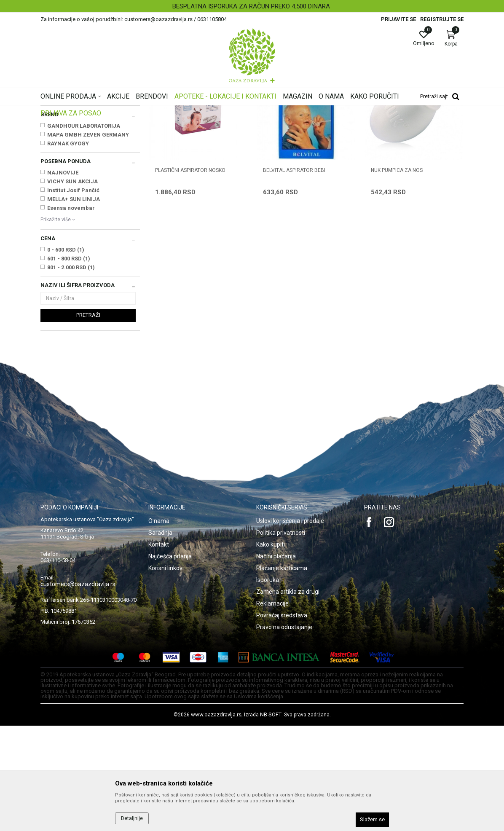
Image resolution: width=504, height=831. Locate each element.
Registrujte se (442, 19)
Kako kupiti (271, 650)
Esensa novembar (71, 313)
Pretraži (88, 420)
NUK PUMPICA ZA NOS (397, 276)
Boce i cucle (59, 151)
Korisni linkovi (166, 673)
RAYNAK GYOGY (68, 249)
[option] (252, 6)
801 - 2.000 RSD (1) (71, 373)
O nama (159, 626)
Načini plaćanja (276, 662)
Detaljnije (132, 818)
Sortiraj (282, 124)
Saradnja (160, 638)
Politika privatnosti (281, 638)
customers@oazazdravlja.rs (78, 689)
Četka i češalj (60, 177)
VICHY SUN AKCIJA (72, 287)
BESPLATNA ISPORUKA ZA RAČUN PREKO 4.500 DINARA (251, 6)
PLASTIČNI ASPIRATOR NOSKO (190, 276)
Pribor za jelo (59, 159)
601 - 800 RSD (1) (69, 364)
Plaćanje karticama (282, 673)
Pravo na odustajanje (284, 732)
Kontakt (159, 650)
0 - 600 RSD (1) (66, 355)
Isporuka (268, 685)
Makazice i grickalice (69, 168)
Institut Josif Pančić (73, 296)
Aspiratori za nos (64, 185)
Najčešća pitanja (170, 662)
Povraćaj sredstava (282, 721)
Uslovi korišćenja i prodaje (290, 626)
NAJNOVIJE (63, 278)
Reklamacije (272, 709)
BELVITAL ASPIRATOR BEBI (294, 276)
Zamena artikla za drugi (288, 697)
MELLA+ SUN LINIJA (74, 304)
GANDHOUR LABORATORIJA (84, 231)
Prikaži (356, 124)
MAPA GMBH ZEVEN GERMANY (88, 240)
